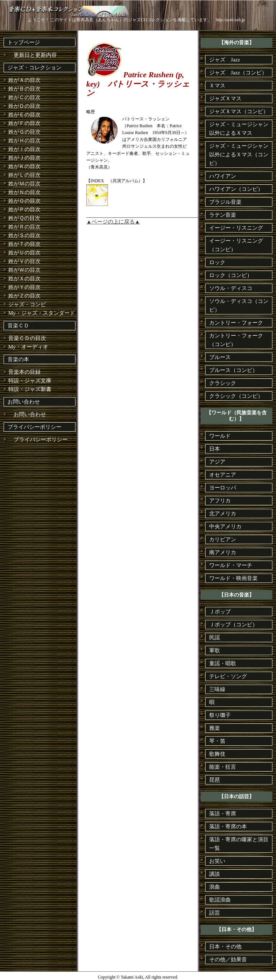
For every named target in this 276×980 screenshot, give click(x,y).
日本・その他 (225, 947)
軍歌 (215, 650)
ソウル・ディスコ (231, 288)
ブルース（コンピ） (233, 370)
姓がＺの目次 (24, 296)
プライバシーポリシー (34, 427)
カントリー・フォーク (236, 323)
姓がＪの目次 (24, 158)
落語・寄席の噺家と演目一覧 (239, 844)
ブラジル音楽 (225, 202)
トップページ (24, 42)
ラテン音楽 (223, 215)
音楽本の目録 (24, 372)
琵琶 (215, 780)
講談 (215, 874)
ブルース (220, 357)
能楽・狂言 (223, 767)
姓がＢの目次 (24, 89)
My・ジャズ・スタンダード (42, 313)
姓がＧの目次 (24, 132)
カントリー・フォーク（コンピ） (236, 340)
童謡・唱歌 (223, 663)
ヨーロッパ (223, 488)
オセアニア (223, 475)
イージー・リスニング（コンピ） (236, 245)
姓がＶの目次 (24, 261)
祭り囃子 (220, 715)
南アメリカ (223, 552)
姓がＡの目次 (24, 80)
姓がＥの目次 (24, 115)
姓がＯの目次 (24, 201)
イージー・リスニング (236, 228)
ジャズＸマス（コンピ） (239, 111)
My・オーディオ (28, 347)
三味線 (217, 689)
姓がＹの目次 (24, 287)
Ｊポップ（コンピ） (233, 625)
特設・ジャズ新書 (30, 389)
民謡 (215, 638)
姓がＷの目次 (24, 270)
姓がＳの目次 (24, 235)
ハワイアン (223, 176)
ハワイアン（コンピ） (236, 189)
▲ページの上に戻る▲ (113, 222)
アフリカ (220, 501)
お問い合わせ (24, 402)
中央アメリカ (225, 526)
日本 (215, 449)
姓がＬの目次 (24, 175)
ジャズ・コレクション (34, 68)
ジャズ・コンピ (27, 304)
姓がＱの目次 (24, 218)
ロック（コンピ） (231, 275)
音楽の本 (18, 359)
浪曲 (215, 887)
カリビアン (223, 539)
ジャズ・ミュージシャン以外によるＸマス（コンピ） (239, 155)
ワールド (220, 436)
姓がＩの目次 (24, 149)
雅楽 (215, 728)
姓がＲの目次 (24, 227)
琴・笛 (217, 741)
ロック (217, 262)
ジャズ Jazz (225, 60)
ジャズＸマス (225, 98)
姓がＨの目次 (24, 141)
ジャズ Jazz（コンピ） (238, 73)
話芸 (215, 913)
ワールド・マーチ (231, 565)
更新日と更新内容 (33, 55)
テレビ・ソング (228, 676)
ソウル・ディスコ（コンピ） (239, 305)
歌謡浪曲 (220, 900)
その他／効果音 (228, 960)
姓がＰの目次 (24, 210)
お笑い (217, 861)
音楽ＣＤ (18, 326)
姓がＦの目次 (24, 123)
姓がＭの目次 (24, 184)
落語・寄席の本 (228, 827)
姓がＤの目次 (24, 106)
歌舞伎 (217, 754)
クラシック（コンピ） (236, 396)
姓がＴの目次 (24, 244)
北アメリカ (223, 514)
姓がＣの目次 (24, 97)
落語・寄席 (223, 814)
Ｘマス (217, 86)
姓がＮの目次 (24, 192)
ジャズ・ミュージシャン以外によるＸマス (239, 129)
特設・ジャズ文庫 (30, 381)
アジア (217, 462)
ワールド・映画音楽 (233, 578)
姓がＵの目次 (24, 253)
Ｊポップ (220, 612)
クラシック (223, 383)
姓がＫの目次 (24, 166)
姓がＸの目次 (24, 279)
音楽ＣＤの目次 (27, 338)
